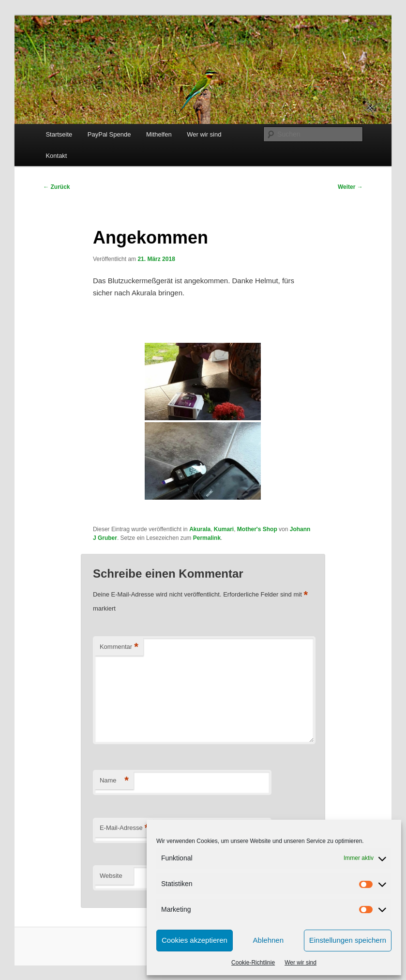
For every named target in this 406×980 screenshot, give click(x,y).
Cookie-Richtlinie (253, 963)
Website (111, 876)
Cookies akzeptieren (195, 940)
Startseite (59, 134)
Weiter (350, 187)
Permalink (207, 538)
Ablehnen (268, 940)
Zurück (56, 187)
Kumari (224, 529)
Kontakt (56, 156)
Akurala (200, 529)
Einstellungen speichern (348, 940)
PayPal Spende (109, 134)
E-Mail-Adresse (124, 828)
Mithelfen (159, 134)
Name (114, 781)
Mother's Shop (257, 529)
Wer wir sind (301, 963)
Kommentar (119, 647)
